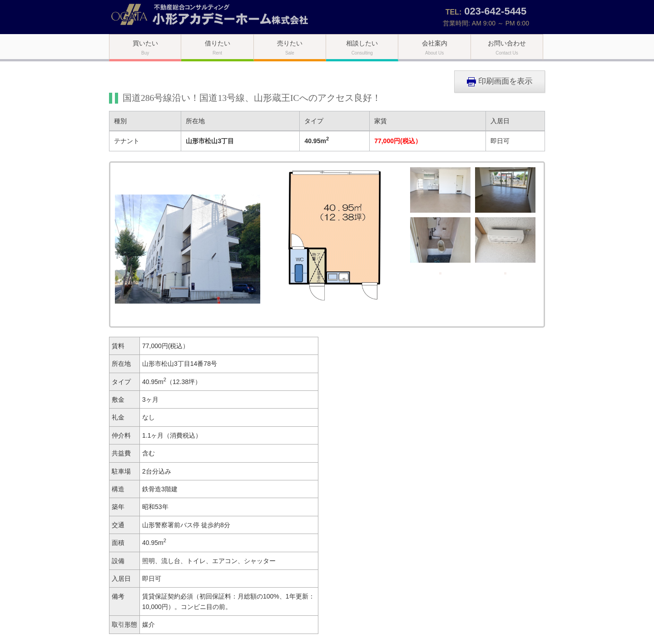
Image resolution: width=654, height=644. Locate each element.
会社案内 (435, 47)
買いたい (145, 47)
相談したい (362, 47)
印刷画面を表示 (500, 82)
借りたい (218, 47)
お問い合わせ (507, 47)
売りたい (290, 47)
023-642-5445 (495, 11)
